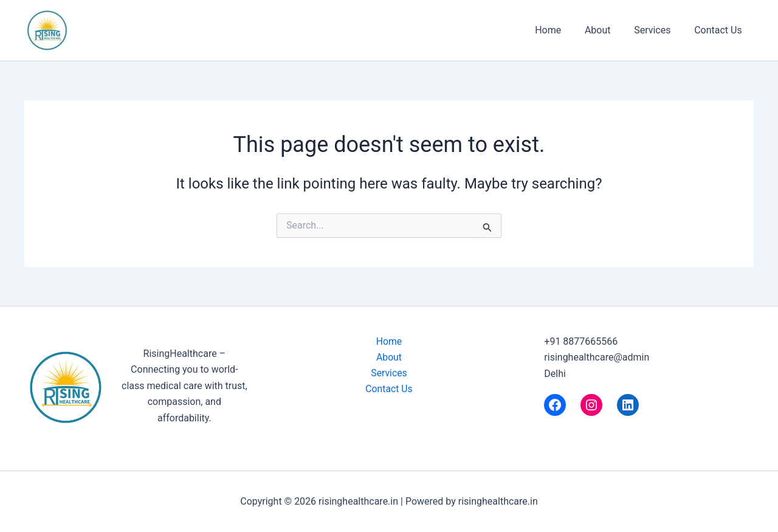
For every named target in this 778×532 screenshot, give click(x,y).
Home (562, 30)
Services (658, 30)
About (608, 30)
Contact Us (720, 30)
